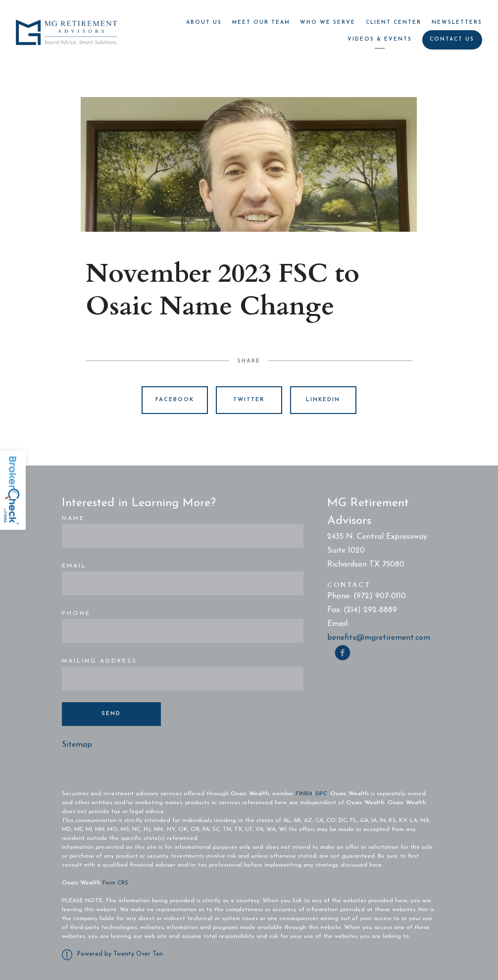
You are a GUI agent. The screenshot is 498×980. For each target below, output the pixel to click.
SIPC (321, 794)
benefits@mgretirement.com (379, 638)
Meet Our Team (261, 23)
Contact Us (452, 39)
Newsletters (457, 23)
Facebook (175, 400)
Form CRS (115, 883)
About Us (204, 23)
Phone (76, 614)
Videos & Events (380, 39)
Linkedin (323, 400)
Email (74, 566)
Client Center (394, 23)
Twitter (249, 400)
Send (111, 714)
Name (73, 518)
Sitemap (77, 745)
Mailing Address (100, 661)
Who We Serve (328, 23)
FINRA (304, 794)
